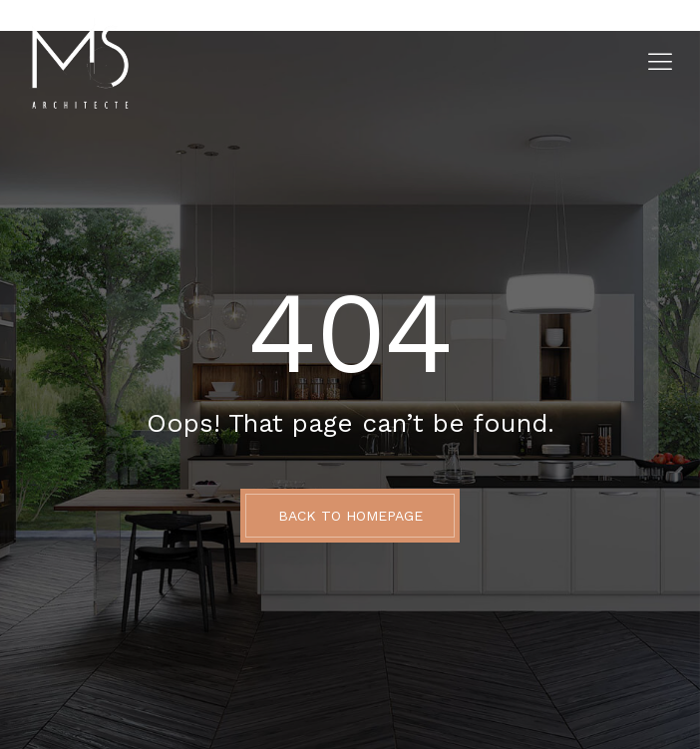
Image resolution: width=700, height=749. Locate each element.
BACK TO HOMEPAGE (350, 516)
